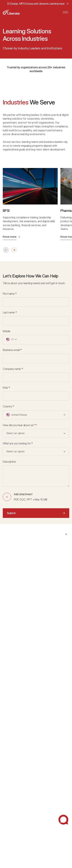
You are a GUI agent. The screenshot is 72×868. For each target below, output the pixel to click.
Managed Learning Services (18, 560)
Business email (12, 350)
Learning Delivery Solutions (18, 600)
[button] (14, 250)
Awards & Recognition (15, 733)
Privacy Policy (11, 821)
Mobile (7, 331)
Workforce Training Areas (17, 593)
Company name (13, 369)
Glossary (8, 806)
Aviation (7, 687)
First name (10, 294)
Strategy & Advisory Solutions (19, 566)
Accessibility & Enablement (18, 614)
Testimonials (10, 726)
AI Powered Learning (14, 573)
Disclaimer (9, 828)
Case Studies (10, 713)
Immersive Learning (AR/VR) (18, 607)
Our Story (8, 759)
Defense (8, 680)
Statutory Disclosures (15, 835)
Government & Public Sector (19, 673)
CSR (5, 766)
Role (6, 388)
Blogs (6, 785)
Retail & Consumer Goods (17, 653)
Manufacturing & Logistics (17, 646)
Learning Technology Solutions (20, 580)
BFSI (5, 633)
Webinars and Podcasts (16, 799)
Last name (10, 312)
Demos (7, 720)
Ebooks (7, 792)
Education (8, 694)
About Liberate (11, 753)
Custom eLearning (13, 587)
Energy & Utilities (12, 660)
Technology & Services (16, 667)
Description (9, 462)
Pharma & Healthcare (15, 640)
